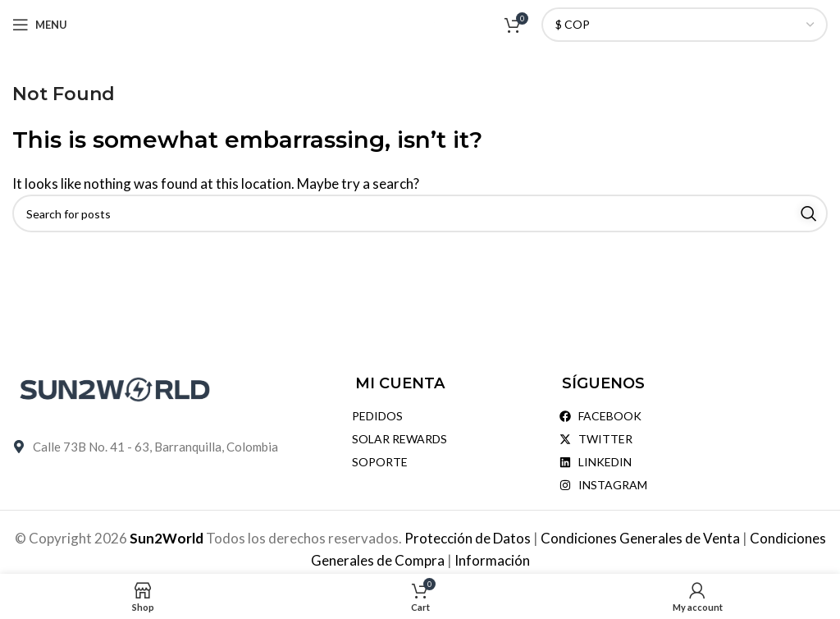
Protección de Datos (469, 538)
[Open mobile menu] (40, 25)
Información (492, 560)
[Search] (420, 213)
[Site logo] (420, 23)
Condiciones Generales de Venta (641, 538)
